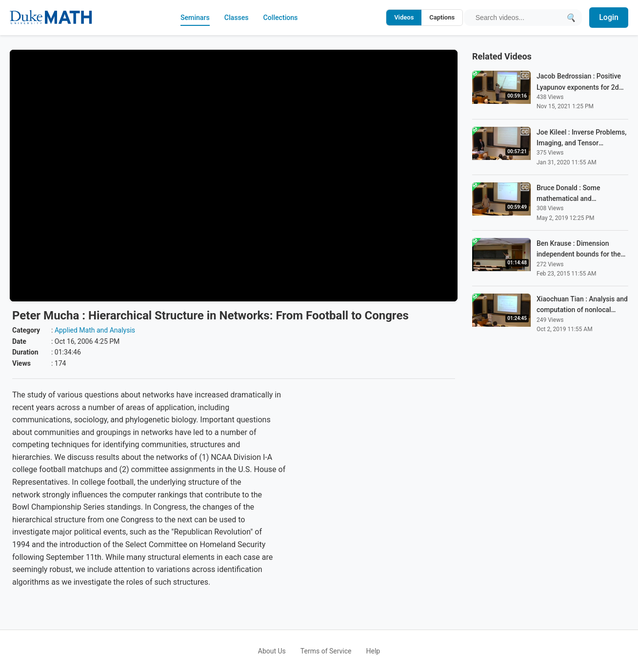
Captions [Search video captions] (439, 17)
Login (609, 17)
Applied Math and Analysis (95, 330)
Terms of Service (326, 651)
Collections (283, 17)
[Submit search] (569, 17)
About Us (272, 651)
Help (373, 651)
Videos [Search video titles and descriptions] (401, 17)
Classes (235, 17)
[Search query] (517, 18)
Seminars (190, 17)
